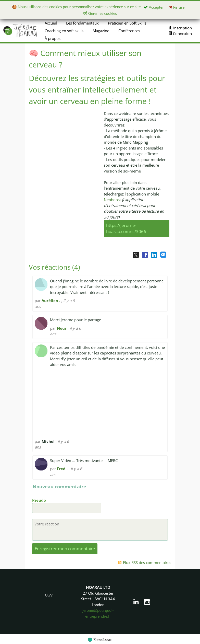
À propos (53, 38)
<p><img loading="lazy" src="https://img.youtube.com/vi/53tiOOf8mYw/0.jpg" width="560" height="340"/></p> (64, 152)
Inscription (180, 28)
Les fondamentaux (82, 23)
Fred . (62, 469)
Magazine (101, 31)
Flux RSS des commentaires (145, 562)
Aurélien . (51, 301)
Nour (62, 328)
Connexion (180, 33)
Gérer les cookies (100, 13)
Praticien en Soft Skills (127, 23)
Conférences (129, 31)
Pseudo (39, 500)
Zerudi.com (100, 639)
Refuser (178, 7)
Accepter (154, 7)
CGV (49, 595)
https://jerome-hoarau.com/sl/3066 (126, 228)
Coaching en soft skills (64, 31)
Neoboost (113, 200)
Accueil (51, 23)
